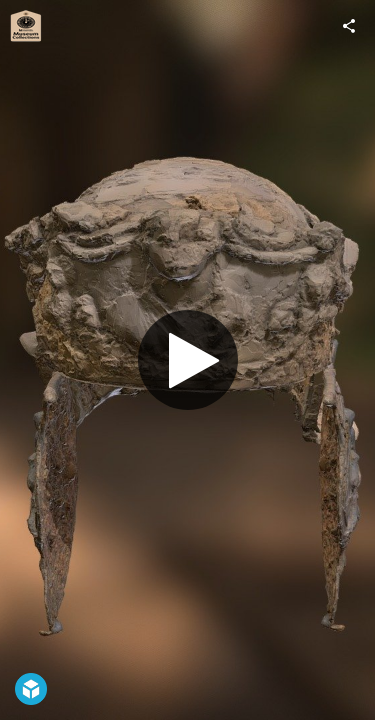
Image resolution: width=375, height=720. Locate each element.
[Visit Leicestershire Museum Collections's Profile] (26, 26)
